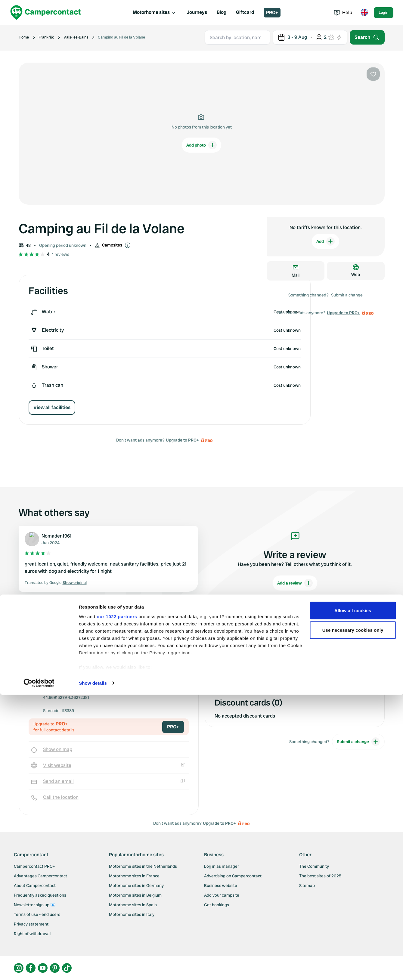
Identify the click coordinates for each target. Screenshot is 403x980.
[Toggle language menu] (364, 13)
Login (384, 12)
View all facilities (52, 407)
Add (325, 241)
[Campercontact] (46, 12)
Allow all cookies (353, 896)
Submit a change (347, 295)
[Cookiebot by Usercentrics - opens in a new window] (39, 968)
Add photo (201, 145)
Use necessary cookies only (353, 915)
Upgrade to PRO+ (182, 440)
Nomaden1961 (57, 536)
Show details (93, 968)
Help (343, 12)
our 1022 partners (117, 902)
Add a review (295, 583)
